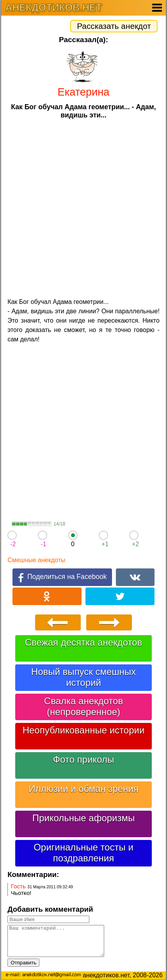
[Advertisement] (83, 208)
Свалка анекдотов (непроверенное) (83, 706)
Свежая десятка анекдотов (83, 642)
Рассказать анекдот (114, 26)
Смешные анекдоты (36, 560)
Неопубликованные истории (84, 730)
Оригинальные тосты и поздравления (83, 853)
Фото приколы (83, 759)
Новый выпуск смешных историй (83, 677)
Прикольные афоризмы (84, 818)
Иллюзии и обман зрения (83, 789)
